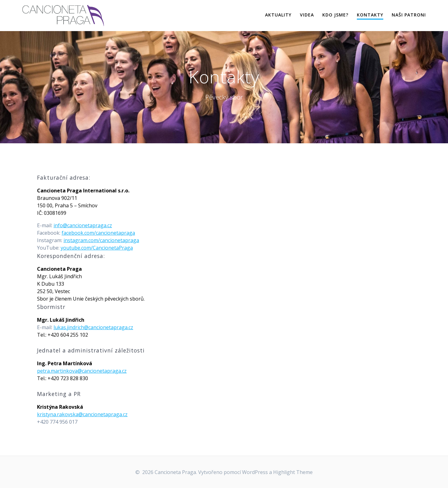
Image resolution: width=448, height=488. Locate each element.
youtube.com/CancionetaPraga (97, 248)
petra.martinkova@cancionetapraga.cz (82, 371)
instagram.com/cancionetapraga (101, 240)
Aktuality (278, 15)
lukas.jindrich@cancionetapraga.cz (93, 327)
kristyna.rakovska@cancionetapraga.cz (82, 414)
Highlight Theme (293, 472)
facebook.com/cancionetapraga (98, 233)
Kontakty (370, 15)
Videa (307, 15)
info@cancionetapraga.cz (83, 225)
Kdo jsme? (335, 15)
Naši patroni (409, 15)
